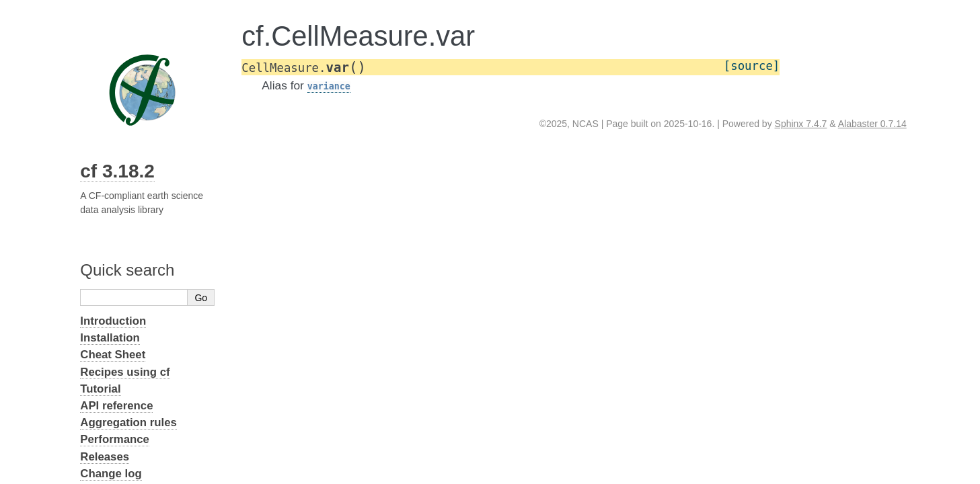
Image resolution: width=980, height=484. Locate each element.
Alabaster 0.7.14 (872, 124)
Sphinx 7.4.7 (801, 124)
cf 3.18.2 (117, 171)
